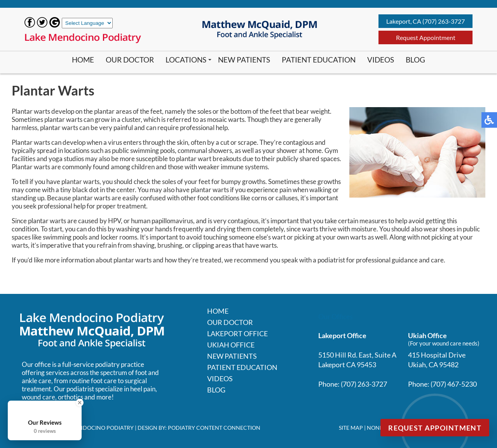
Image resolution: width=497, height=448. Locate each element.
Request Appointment (426, 37)
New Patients (244, 60)
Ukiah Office (231, 345)
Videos (381, 60)
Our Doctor (130, 60)
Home (83, 60)
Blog (415, 60)
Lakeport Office (237, 333)
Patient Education (319, 60)
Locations (186, 60)
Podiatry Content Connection (214, 428)
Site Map (351, 428)
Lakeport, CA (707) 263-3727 (426, 21)
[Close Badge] (80, 403)
